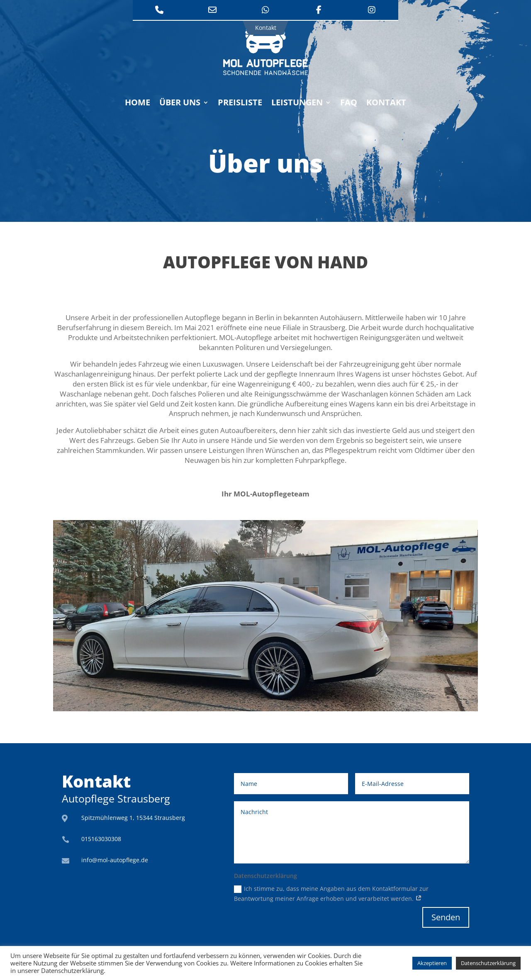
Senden (446, 917)
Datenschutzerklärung (488, 963)
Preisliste (240, 104)
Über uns (180, 104)
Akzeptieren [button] (432, 963)
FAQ (349, 104)
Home (138, 104)
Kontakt (386, 104)
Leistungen (297, 104)
